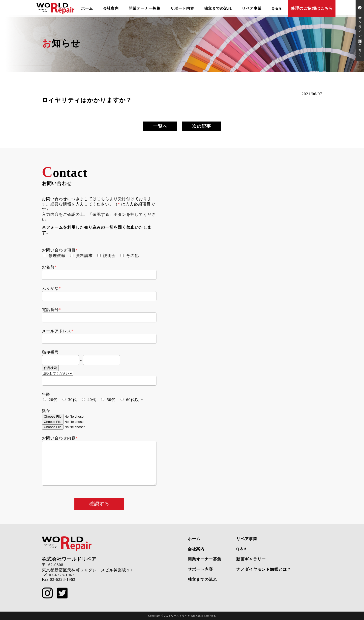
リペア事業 (252, 8)
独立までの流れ (218, 8)
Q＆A (277, 8)
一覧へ (160, 126)
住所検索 (50, 368)
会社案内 (111, 8)
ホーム (87, 8)
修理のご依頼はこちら (312, 8)
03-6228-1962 (62, 575)
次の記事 (202, 126)
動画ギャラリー (251, 559)
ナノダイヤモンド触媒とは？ (264, 569)
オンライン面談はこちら (360, 31)
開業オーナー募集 (145, 8)
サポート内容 (182, 8)
